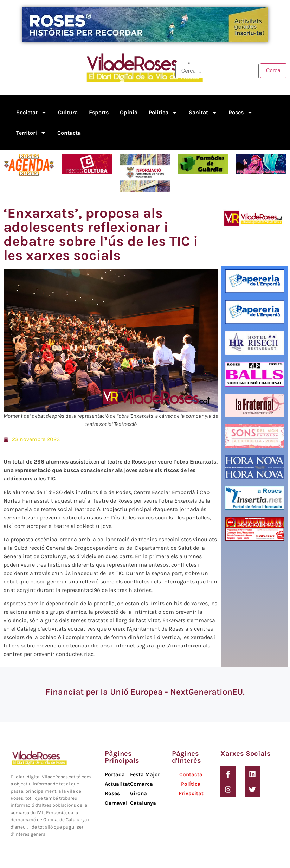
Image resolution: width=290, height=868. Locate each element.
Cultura (68, 112)
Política (163, 113)
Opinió (129, 112)
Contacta (69, 133)
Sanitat (203, 113)
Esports (99, 112)
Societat (31, 113)
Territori (31, 133)
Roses (241, 113)
